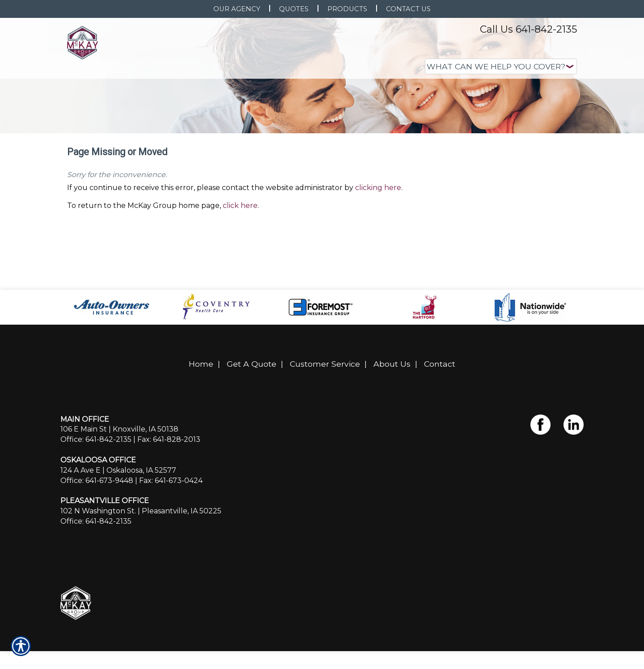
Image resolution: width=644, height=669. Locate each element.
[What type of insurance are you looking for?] (501, 66)
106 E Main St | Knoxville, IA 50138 (119, 475)
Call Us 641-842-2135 (528, 29)
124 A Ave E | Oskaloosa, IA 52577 (118, 515)
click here (240, 251)
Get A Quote (252, 409)
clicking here (378, 233)
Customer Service (325, 409)
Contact (440, 409)
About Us (392, 409)
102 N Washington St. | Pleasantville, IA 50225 (141, 557)
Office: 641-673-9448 (97, 526)
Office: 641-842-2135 (96, 485)
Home (201, 409)
